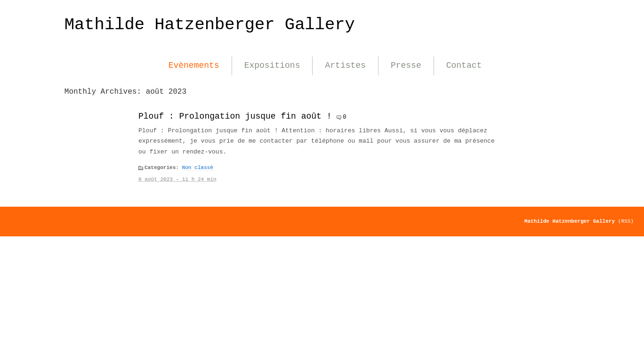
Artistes (345, 65)
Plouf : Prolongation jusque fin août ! (235, 116)
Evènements (194, 65)
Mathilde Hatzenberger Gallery (210, 25)
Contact (464, 65)
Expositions (272, 65)
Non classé (198, 168)
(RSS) (626, 221)
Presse (406, 65)
